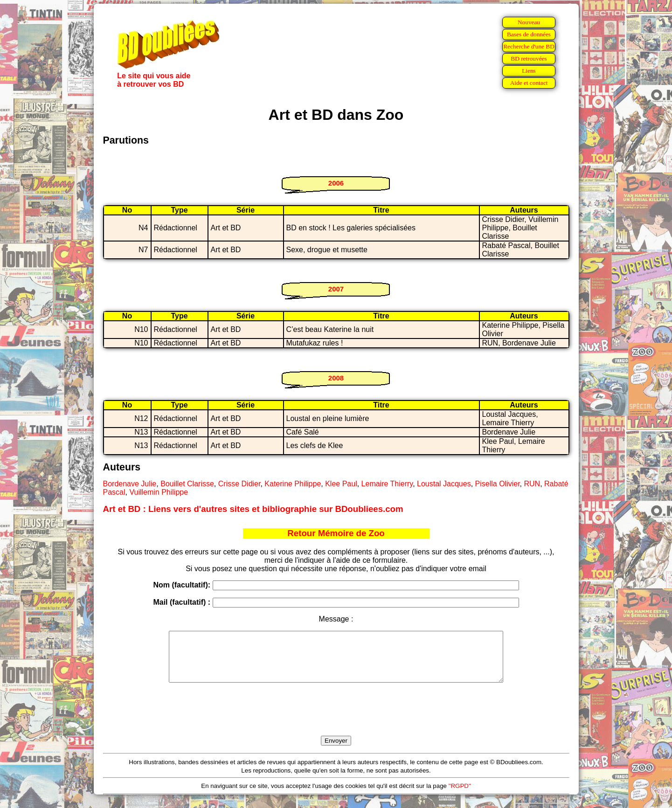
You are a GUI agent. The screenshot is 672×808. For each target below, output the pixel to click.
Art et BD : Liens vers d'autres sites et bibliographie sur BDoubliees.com (253, 509)
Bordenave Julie (130, 484)
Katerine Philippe (293, 484)
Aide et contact (529, 83)
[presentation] (336, 720)
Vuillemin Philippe (159, 492)
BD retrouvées (529, 59)
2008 (336, 378)
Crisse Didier (239, 484)
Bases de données (529, 34)
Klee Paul (341, 484)
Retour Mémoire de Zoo (336, 533)
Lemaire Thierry (387, 484)
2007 (336, 289)
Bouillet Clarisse (187, 484)
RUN (532, 484)
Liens (529, 71)
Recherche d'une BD (529, 46)
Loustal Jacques (444, 484)
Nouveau (529, 22)
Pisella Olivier (498, 484)
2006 (336, 183)
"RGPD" (460, 796)
